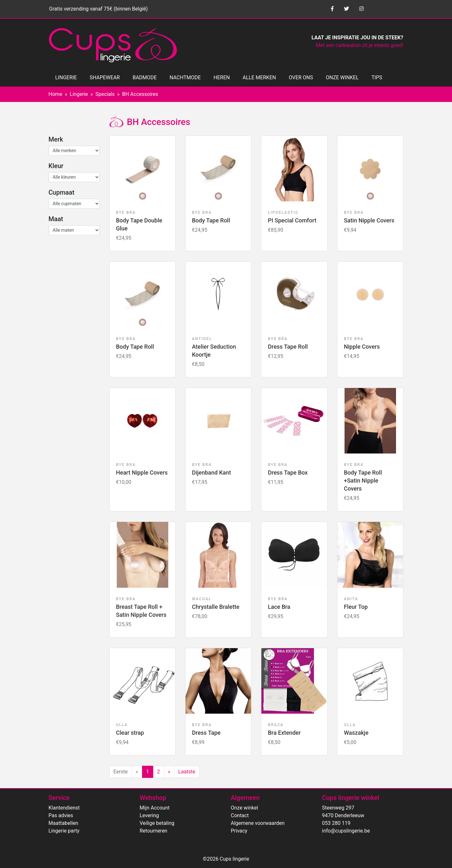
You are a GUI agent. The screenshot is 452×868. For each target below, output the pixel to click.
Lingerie (79, 94)
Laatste (187, 772)
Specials (105, 94)
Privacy (239, 831)
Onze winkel (245, 808)
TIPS (377, 77)
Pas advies (61, 815)
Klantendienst (64, 808)
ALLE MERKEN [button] (259, 77)
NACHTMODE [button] (185, 77)
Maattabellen (63, 823)
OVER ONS (301, 77)
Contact (240, 815)
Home (56, 94)
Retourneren (154, 831)
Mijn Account (155, 808)
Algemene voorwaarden (258, 823)
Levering (149, 815)
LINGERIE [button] (66, 77)
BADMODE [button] (144, 77)
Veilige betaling (157, 823)
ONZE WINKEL (342, 77)
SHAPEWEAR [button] (105, 77)
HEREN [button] (222, 77)
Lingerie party (64, 831)
